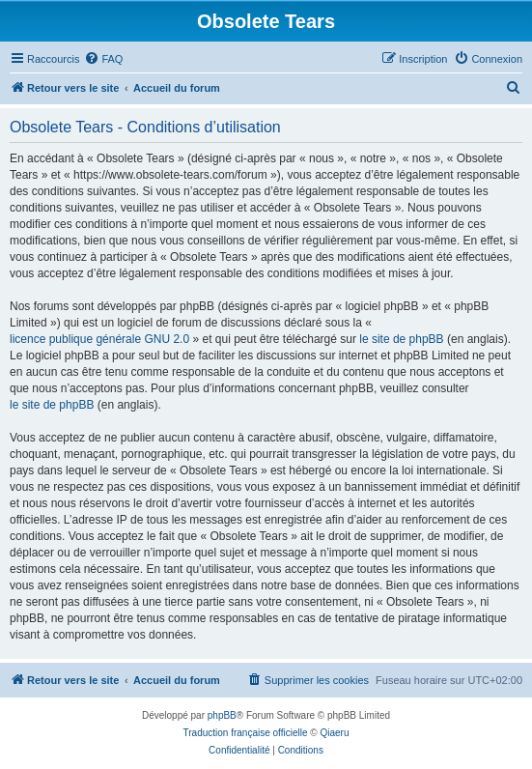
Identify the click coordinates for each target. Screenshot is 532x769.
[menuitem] (103, 59)
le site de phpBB (401, 339)
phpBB (222, 715)
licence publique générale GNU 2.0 (99, 339)
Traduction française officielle (246, 733)
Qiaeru (334, 733)
